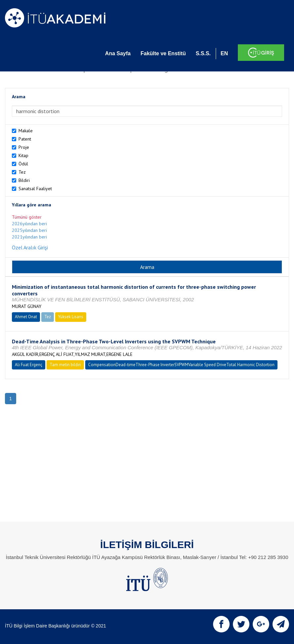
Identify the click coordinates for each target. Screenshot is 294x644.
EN (224, 53)
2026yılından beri (29, 224)
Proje (24, 147)
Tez (22, 172)
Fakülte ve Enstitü (163, 53)
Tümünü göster (27, 217)
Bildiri (24, 180)
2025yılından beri (29, 230)
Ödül (23, 164)
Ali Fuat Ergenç (29, 365)
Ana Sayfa (118, 53)
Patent (25, 139)
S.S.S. (203, 53)
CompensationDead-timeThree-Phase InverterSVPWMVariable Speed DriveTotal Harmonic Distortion (181, 365)
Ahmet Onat (26, 317)
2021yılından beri (29, 237)
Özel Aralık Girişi (30, 247)
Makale (26, 131)
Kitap (23, 155)
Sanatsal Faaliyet (35, 189)
